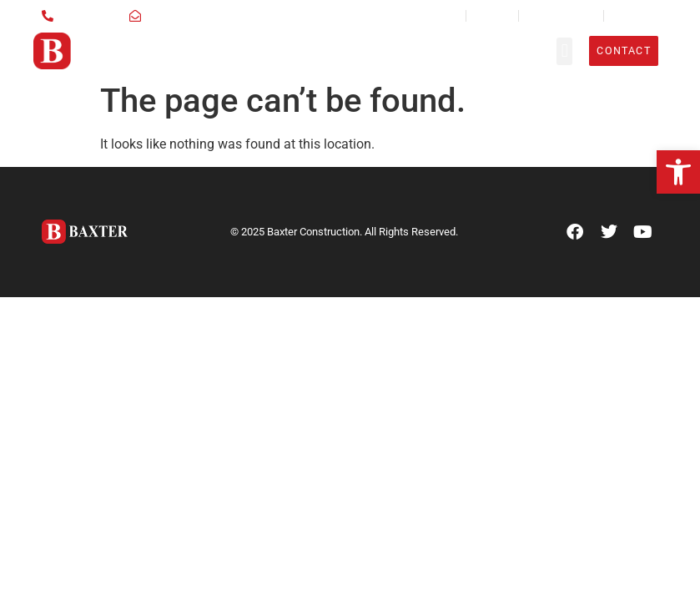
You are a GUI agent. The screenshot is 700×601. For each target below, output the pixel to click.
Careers (492, 15)
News (444, 15)
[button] (678, 172)
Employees (635, 15)
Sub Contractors (561, 15)
